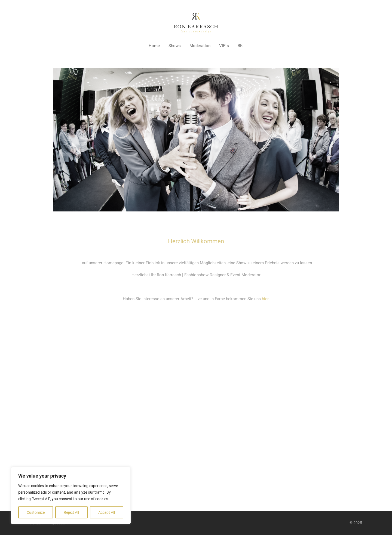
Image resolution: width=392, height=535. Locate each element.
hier (265, 299)
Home (154, 46)
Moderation (200, 46)
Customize (36, 512)
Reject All (71, 512)
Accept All (107, 512)
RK (240, 46)
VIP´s (224, 46)
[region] (71, 496)
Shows (175, 46)
